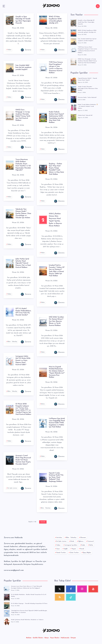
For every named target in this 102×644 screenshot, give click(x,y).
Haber (10, 52)
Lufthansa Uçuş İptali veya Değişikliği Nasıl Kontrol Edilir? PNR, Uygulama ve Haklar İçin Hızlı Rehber (56, 425)
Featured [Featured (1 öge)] (90, 541)
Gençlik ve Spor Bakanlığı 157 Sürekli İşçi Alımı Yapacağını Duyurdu (86, 22)
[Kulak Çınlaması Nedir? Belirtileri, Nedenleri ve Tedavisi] (7, 622)
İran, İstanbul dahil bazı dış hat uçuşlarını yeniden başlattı (23, 68)
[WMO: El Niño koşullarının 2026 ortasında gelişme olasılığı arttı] (73, 33)
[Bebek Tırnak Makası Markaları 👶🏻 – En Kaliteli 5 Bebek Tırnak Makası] (73, 107)
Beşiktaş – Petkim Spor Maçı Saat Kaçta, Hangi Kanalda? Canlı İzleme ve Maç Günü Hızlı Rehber (56, 169)
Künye (47, 638)
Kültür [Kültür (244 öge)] (91, 545)
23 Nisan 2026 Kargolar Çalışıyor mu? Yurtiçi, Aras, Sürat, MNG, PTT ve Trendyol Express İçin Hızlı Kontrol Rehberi (23, 410)
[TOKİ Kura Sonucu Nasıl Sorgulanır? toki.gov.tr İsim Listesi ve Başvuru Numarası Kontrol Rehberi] (73, 49)
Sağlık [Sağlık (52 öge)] (66, 549)
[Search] (96, 6)
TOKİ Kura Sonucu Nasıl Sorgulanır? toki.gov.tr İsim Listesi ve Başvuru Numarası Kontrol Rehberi (56, 67)
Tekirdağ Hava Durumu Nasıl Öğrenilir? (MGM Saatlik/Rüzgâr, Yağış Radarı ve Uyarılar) (25, 612)
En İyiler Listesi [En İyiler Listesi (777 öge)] (61, 541)
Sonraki (43, 522)
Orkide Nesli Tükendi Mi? (85, 115)
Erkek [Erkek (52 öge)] (72, 541)
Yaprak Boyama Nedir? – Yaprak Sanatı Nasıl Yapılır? (88, 79)
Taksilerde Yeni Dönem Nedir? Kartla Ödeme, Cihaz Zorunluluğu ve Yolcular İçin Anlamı (23, 214)
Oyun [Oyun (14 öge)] (58, 549)
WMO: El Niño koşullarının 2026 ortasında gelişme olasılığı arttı (56, 20)
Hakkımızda (65, 638)
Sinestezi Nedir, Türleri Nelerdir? (88, 97)
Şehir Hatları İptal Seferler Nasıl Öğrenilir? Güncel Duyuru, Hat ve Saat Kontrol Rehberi (23, 264)
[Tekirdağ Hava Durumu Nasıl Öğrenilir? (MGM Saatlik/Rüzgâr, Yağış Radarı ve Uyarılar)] (7, 613)
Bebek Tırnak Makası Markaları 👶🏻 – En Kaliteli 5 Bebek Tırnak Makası (87, 106)
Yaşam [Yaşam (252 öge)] (74, 549)
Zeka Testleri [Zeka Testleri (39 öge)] (74, 553)
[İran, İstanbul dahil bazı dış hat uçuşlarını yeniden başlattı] (73, 41)
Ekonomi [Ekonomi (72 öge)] (83, 538)
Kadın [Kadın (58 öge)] (83, 545)
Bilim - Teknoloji (13, 344)
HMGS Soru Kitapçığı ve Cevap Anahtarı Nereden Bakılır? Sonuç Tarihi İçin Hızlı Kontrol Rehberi (23, 115)
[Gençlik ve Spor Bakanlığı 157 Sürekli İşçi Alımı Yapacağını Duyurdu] (73, 23)
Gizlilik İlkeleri (38, 638)
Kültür (43, 406)
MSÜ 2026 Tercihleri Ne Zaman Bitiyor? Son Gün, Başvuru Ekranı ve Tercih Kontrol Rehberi (57, 322)
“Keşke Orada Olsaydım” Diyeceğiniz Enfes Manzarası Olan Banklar (87, 88)
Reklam (29, 638)
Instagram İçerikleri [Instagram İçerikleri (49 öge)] (71, 545)
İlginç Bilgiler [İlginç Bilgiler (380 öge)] (87, 553)
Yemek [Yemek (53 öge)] (82, 549)
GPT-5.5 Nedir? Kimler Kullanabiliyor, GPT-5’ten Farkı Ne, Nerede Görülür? (23, 313)
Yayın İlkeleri (55, 638)
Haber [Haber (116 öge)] (58, 545)
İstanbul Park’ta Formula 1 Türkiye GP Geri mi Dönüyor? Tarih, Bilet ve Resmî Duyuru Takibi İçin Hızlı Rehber (56, 272)
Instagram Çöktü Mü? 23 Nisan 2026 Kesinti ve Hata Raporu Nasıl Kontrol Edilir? (23, 360)
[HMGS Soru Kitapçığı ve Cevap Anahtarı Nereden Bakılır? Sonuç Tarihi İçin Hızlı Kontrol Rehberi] (73, 61)
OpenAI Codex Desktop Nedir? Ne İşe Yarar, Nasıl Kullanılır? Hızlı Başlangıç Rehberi (57, 477)
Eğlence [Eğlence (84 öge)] (81, 541)
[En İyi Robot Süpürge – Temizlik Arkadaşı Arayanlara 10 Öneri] (7, 605)
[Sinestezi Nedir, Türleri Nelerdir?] (73, 99)
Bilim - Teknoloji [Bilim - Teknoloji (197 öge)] (71, 538)
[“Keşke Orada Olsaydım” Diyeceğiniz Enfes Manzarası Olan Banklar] (73, 89)
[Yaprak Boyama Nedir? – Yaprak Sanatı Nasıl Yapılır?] (73, 81)
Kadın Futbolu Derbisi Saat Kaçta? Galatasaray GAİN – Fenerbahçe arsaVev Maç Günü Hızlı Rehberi (56, 118)
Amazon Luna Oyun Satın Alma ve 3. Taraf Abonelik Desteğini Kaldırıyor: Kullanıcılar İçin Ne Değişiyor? (27, 587)
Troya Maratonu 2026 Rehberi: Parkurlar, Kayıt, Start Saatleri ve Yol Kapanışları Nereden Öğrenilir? (23, 165)
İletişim (73, 638)
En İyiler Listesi (13, 490)
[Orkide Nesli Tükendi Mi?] (73, 117)
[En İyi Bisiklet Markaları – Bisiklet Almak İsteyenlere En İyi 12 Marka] (7, 597)
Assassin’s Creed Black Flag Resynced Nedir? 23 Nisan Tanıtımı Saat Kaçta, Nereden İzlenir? (22, 461)
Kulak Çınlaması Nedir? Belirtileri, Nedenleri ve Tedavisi (28, 620)
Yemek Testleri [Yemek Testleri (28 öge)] (61, 553)
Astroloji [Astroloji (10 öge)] (59, 538)
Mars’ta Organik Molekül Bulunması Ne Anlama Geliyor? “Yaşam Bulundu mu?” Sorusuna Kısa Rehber (56, 373)
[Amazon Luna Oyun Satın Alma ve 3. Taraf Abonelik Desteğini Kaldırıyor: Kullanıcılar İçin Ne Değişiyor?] (7, 589)
